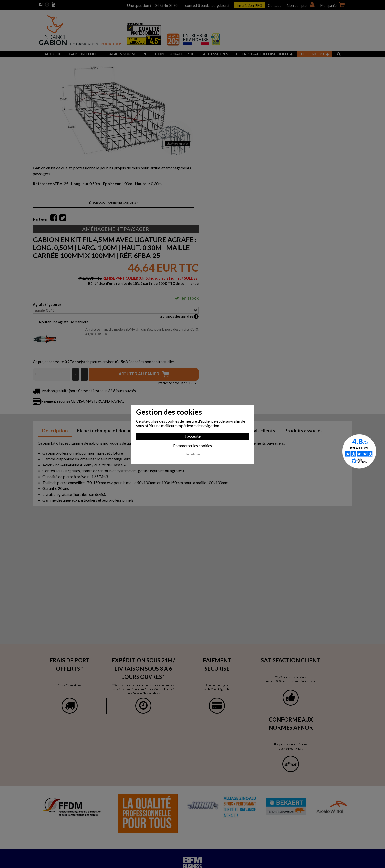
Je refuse (193, 454)
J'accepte (193, 436)
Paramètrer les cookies (192, 446)
